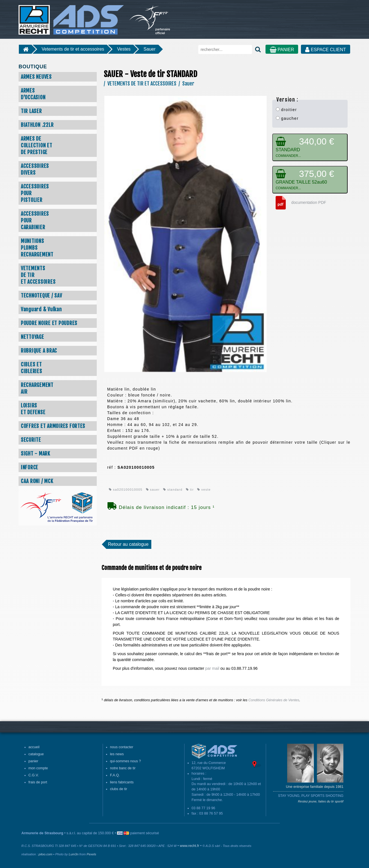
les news (117, 754)
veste (204, 490)
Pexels (91, 854)
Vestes (124, 49)
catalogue (36, 754)
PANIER (282, 50)
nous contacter (122, 747)
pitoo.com (45, 854)
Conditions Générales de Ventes (274, 700)
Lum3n (74, 854)
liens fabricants (122, 782)
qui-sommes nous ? (125, 761)
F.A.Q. (115, 775)
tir (190, 490)
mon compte (38, 768)
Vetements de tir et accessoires (73, 49)
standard (173, 490)
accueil (34, 747)
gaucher (287, 118)
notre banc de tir (123, 768)
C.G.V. (34, 775)
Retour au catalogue (128, 544)
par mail (212, 668)
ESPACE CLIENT (326, 50)
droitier (286, 110)
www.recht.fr (189, 846)
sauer (153, 490)
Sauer (149, 49)
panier (33, 761)
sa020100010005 (126, 490)
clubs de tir (119, 789)
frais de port (38, 782)
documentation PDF (299, 202)
